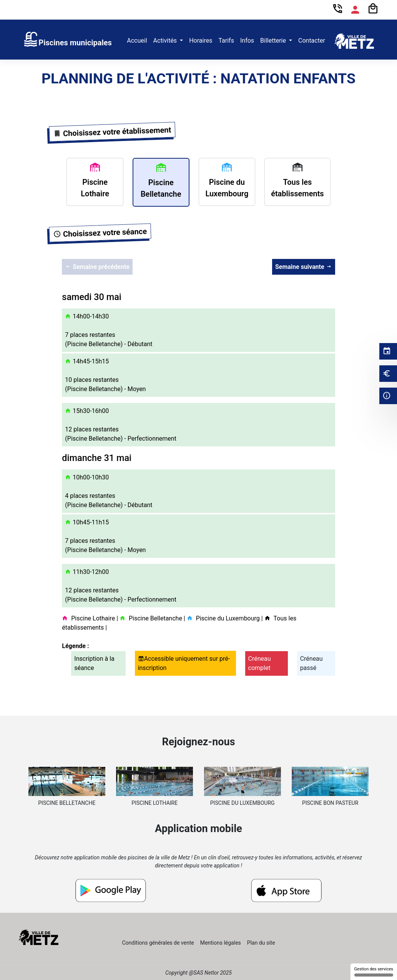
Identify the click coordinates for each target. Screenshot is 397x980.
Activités (166, 41)
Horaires (201, 41)
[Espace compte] (355, 10)
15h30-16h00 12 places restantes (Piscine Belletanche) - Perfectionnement (121, 425)
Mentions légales (221, 943)
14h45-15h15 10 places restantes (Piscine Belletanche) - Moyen (105, 375)
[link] (67, 41)
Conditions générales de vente (158, 943)
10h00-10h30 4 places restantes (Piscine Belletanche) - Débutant (109, 491)
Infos (247, 41)
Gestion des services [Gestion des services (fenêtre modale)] (374, 972)
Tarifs (226, 41)
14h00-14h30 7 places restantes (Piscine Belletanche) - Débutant (109, 330)
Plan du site (261, 943)
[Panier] (373, 9)
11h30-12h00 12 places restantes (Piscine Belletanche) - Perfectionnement (121, 586)
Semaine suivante (304, 267)
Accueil (137, 41)
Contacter (312, 41)
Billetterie (274, 41)
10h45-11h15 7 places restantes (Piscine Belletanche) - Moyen (105, 536)
